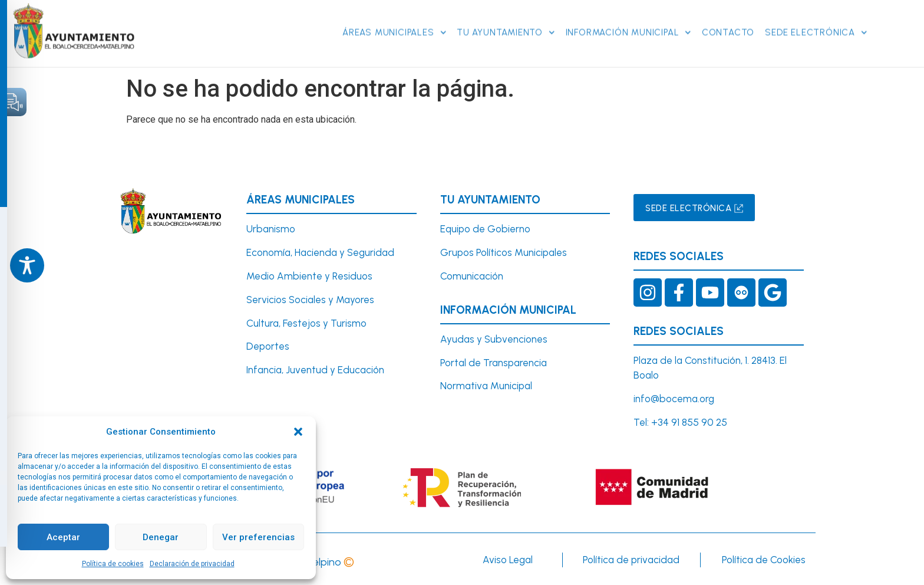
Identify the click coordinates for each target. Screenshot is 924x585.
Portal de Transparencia (494, 363)
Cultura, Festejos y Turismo (306, 323)
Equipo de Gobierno (485, 229)
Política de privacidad (631, 560)
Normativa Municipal (486, 386)
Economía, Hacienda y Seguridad (320, 252)
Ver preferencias (258, 537)
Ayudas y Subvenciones (494, 339)
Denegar (161, 537)
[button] (298, 432)
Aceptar (63, 537)
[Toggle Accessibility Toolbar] (27, 265)
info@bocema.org (674, 399)
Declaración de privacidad (192, 564)
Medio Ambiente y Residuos (309, 276)
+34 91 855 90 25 (689, 422)
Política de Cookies (764, 560)
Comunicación (472, 276)
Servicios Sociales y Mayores (310, 300)
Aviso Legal (508, 560)
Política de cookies (113, 564)
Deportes (268, 346)
